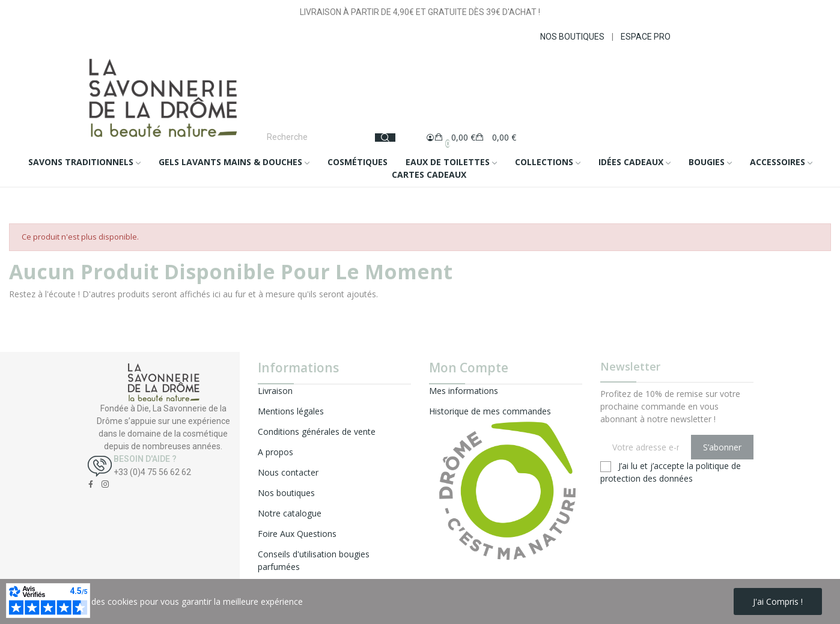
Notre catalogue (290, 513)
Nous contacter (288, 472)
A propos (275, 452)
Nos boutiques (286, 493)
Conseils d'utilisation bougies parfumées (314, 560)
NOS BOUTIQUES (572, 37)
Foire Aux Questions (297, 534)
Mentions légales (291, 411)
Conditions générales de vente (317, 432)
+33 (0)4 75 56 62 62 (152, 472)
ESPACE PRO (646, 37)
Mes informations (464, 391)
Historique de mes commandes (490, 411)
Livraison (275, 391)
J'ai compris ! (778, 601)
